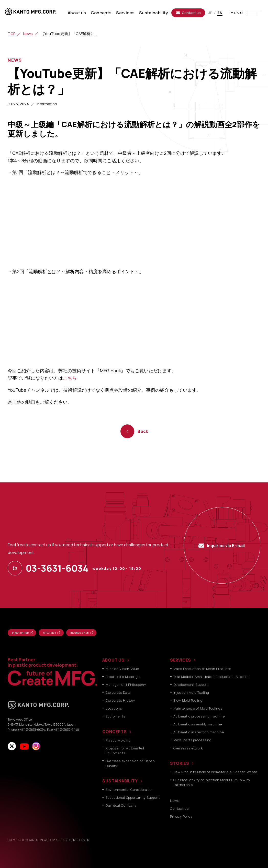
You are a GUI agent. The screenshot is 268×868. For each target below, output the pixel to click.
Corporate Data (118, 693)
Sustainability (154, 13)
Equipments (115, 716)
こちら (70, 378)
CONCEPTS (114, 732)
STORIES (180, 763)
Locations (114, 708)
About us (77, 13)
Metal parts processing (192, 740)
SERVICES (181, 660)
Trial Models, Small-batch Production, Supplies (211, 677)
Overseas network (188, 748)
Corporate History (120, 701)
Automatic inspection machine (199, 732)
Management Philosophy (126, 685)
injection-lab (20, 633)
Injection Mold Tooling (191, 693)
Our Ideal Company (121, 806)
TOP (12, 33)
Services (125, 13)
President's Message (123, 677)
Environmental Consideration (130, 790)
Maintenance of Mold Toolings (198, 708)
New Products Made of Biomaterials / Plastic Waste (215, 772)
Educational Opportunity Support (133, 798)
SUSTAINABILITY (120, 781)
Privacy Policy (181, 817)
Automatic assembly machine (198, 724)
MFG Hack (49, 633)
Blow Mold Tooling (188, 701)
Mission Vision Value (122, 669)
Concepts (101, 13)
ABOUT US (113, 660)
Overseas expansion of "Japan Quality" (130, 763)
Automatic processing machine (199, 716)
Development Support (191, 685)
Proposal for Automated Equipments (125, 751)
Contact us (188, 13)
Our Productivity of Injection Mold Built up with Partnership (212, 782)
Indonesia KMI (80, 633)
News (28, 33)
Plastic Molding (118, 740)
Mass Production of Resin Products (202, 669)
